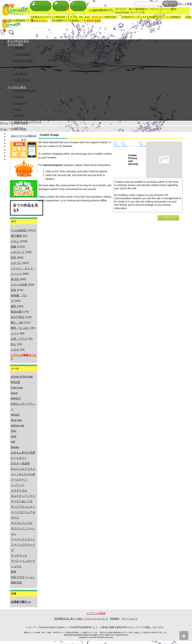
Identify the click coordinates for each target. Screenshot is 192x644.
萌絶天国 (16, 583)
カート (61, 4)
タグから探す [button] (15, 44)
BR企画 (19, 97)
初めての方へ (39, 20)
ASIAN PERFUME (26, 91)
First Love (20, 103)
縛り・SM (17, 322)
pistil (14, 436)
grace (18, 109)
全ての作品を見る (18, 41)
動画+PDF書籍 (23, 61)
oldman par (18, 425)
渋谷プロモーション (23, 577)
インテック (18, 485)
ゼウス (15, 517)
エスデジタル (19, 490)
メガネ (15, 350)
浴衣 (14, 290)
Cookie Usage (20, 123)
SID (13, 442)
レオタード (18, 252)
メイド (15, 333)
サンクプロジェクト (23, 507)
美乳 (14, 306)
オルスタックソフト (23, 496)
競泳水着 (16, 312)
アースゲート (19, 480)
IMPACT (19, 115)
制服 (14, 247)
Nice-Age (16, 420)
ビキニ (15, 241)
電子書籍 (20, 67)
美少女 (15, 279)
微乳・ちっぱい (20, 328)
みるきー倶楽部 (20, 463)
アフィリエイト (130, 619)
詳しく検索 (185, 4)
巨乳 (14, 257)
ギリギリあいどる (22, 501)
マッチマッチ (19, 555)
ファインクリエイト (23, 539)
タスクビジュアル (22, 523)
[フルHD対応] (23, 54)
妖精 (14, 572)
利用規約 (115, 619)
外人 (14, 344)
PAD (14, 431)
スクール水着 (19, 285)
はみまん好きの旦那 (23, 452)
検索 (170, 4)
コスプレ (16, 263)
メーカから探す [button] (17, 87)
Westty (15, 447)
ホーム (4, 123)
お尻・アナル (23, 80)
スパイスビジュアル (23, 512)
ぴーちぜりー (19, 458)
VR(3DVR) (21, 74)
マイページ (41, 4)
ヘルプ (78, 4)
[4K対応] (20, 48)
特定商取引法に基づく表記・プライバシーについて (81, 619)
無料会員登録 (94, 20)
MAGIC (15, 415)
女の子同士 (18, 317)
